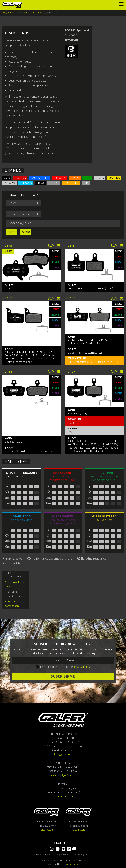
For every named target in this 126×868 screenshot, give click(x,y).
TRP (86, 183)
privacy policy (82, 667)
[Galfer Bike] (14, 5)
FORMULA (60, 178)
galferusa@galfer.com (63, 776)
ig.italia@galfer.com (63, 797)
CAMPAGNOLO (40, 178)
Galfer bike (79, 812)
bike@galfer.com (79, 826)
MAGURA (114, 178)
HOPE (87, 178)
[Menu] (121, 5)
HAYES (75, 178)
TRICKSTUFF (71, 183)
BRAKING (20, 178)
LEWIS (100, 178)
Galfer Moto (47, 812)
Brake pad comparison (12, 604)
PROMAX (10, 183)
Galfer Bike (14, 13)
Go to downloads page (15, 585)
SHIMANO (26, 183)
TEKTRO (54, 183)
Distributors (47, 830)
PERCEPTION (71, 864)
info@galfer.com (63, 754)
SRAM (40, 183)
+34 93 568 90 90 (47, 822)
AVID (7, 178)
